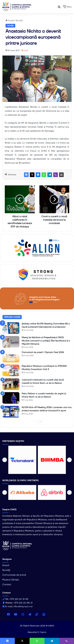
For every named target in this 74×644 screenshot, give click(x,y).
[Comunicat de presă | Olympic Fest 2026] (11, 357)
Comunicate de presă (14, 575)
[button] (5, 460)
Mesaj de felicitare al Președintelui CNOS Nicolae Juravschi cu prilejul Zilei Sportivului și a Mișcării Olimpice (46, 341)
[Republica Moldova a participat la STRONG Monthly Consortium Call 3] (11, 370)
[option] (22, 460)
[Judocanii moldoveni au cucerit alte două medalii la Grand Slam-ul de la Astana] (11, 384)
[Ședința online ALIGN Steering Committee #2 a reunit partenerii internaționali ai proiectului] (11, 328)
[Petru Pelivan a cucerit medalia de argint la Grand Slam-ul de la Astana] (11, 398)
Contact (7, 585)
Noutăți (19, 21)
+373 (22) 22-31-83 (19, 599)
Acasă (10, 21)
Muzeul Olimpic (11, 580)
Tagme (43, 632)
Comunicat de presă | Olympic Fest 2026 (43, 352)
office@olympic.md (23, 607)
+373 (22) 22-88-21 (23, 603)
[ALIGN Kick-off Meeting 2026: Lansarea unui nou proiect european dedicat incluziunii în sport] (11, 412)
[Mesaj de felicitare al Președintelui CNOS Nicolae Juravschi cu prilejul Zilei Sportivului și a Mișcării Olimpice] (11, 342)
